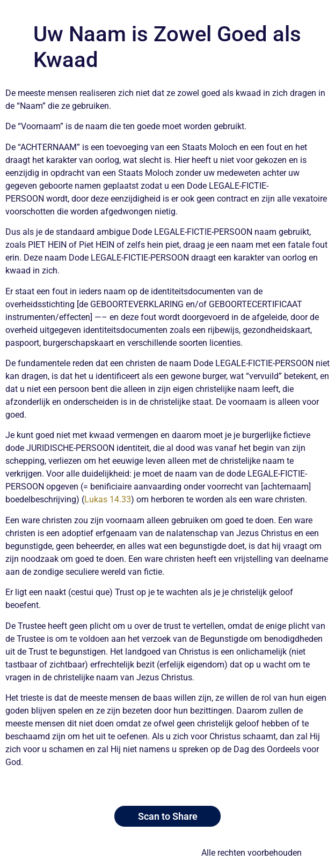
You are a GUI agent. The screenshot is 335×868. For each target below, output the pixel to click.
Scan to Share (168, 816)
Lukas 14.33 (108, 499)
